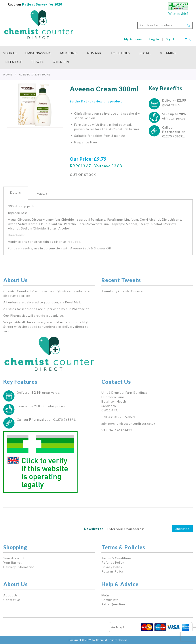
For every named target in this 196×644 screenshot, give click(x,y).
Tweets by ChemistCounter (123, 291)
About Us (11, 595)
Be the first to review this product (96, 101)
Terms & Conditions (117, 558)
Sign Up (172, 39)
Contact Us (12, 600)
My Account (133, 39)
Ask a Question (113, 604)
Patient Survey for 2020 (42, 4)
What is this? (178, 13)
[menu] (98, 58)
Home (8, 74)
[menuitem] (12, 53)
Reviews (41, 194)
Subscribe (182, 529)
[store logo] (39, 25)
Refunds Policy (113, 562)
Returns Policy (113, 571)
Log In (154, 39)
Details (16, 192)
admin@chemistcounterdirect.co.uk (128, 423)
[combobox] (165, 25)
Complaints (110, 600)
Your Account (14, 558)
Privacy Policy (112, 567)
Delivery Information (19, 567)
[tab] (16, 193)
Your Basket (13, 562)
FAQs (106, 595)
